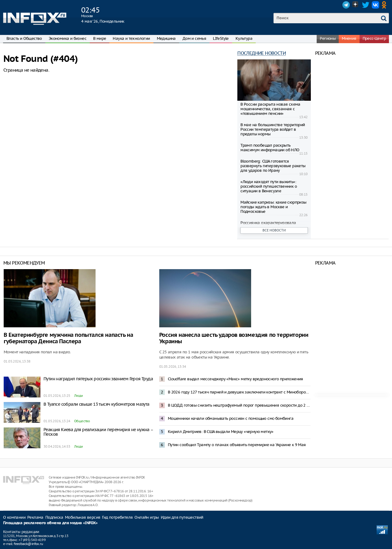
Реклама (35, 517)
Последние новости (262, 53)
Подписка (54, 517)
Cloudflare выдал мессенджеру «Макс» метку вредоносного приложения (236, 379)
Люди (79, 396)
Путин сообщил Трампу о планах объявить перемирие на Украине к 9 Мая (237, 445)
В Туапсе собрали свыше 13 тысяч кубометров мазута (96, 404)
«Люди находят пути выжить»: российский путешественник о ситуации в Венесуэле (269, 186)
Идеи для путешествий (182, 517)
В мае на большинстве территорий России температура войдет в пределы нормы (273, 129)
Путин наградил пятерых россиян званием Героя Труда (98, 379)
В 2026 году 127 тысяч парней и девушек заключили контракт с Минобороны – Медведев (239, 392)
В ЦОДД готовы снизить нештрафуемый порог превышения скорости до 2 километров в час (239, 405)
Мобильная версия (83, 517)
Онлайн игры (147, 517)
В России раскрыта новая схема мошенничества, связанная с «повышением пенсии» (270, 109)
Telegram (346, 5)
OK (385, 5)
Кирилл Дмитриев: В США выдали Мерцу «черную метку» (221, 432)
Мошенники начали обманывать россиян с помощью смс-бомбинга (231, 418)
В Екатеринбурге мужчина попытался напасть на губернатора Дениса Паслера (68, 338)
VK (375, 5)
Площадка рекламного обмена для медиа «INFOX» (50, 523)
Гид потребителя (117, 517)
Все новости (274, 230)
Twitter (366, 5)
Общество (82, 421)
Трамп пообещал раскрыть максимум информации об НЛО (270, 148)
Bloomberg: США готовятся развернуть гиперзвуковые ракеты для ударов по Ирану (273, 166)
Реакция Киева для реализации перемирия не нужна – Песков (98, 432)
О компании (14, 517)
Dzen (356, 5)
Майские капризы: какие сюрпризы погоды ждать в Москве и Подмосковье (273, 207)
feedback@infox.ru (28, 544)
